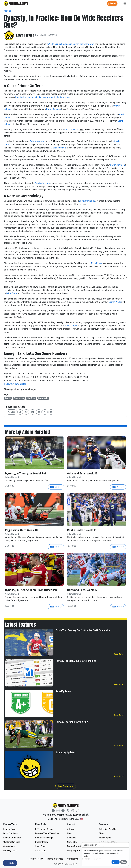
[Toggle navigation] (125, 4)
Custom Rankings (12, 842)
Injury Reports (74, 851)
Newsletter (72, 842)
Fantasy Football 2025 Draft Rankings (76, 661)
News (70, 833)
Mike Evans (97, 263)
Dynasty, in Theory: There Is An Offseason (32, 590)
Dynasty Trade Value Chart (48, 833)
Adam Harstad (25, 35)
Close (124, 862)
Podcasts (72, 838)
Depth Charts (41, 842)
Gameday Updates (66, 752)
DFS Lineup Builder (44, 829)
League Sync (9, 829)
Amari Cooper (71, 326)
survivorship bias (87, 201)
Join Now (112, 3)
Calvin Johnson (54, 109)
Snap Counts (41, 846)
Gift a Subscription (108, 842)
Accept (116, 862)
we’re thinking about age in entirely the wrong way (70, 44)
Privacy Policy (36, 859)
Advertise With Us (107, 829)
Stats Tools (41, 851)
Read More (56, 487)
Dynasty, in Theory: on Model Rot (26, 473)
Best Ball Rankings (44, 838)
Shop (101, 833)
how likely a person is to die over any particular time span (42, 97)
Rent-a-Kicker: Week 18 (82, 530)
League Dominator (12, 838)
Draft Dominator (11, 833)
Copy (12, 412)
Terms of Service (55, 859)
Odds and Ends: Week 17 (83, 590)
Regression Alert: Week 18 (22, 530)
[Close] (127, 845)
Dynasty (8, 398)
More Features (66, 786)
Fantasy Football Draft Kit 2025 (72, 722)
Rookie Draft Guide (76, 846)
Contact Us (73, 859)
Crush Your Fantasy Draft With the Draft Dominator (83, 630)
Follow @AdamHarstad (15, 384)
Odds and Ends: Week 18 (83, 473)
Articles (8, 11)
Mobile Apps (105, 838)
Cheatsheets (9, 846)
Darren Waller (115, 302)
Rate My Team (63, 691)
